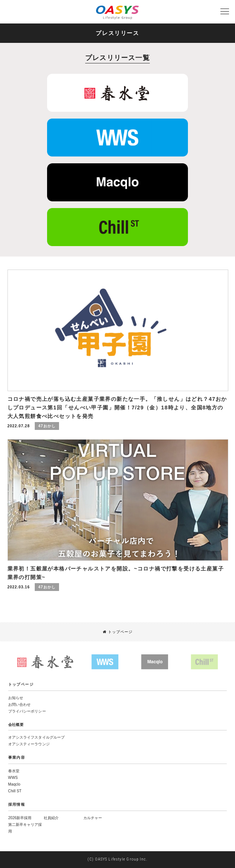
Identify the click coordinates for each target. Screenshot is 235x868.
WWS (13, 778)
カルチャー (93, 818)
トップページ (118, 632)
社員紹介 (51, 818)
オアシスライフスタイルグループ (37, 737)
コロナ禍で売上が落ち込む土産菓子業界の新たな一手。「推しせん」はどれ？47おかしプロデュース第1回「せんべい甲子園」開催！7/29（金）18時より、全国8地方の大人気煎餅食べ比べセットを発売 (117, 408)
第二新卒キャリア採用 (25, 828)
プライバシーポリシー (27, 711)
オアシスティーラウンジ (29, 744)
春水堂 (14, 771)
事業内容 (17, 757)
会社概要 (16, 725)
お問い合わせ (20, 705)
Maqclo (14, 784)
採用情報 (17, 804)
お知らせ (16, 698)
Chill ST (15, 791)
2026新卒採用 (20, 818)
